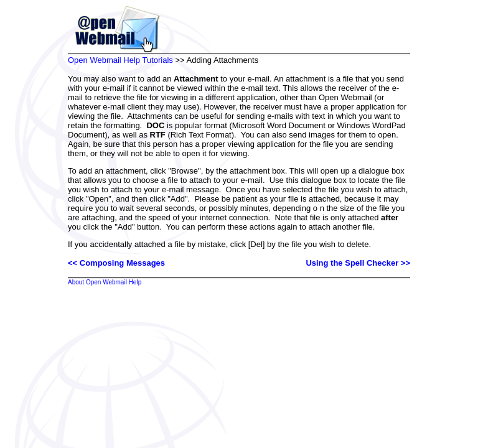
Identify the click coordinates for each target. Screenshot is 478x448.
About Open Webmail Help (105, 282)
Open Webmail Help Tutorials (120, 60)
